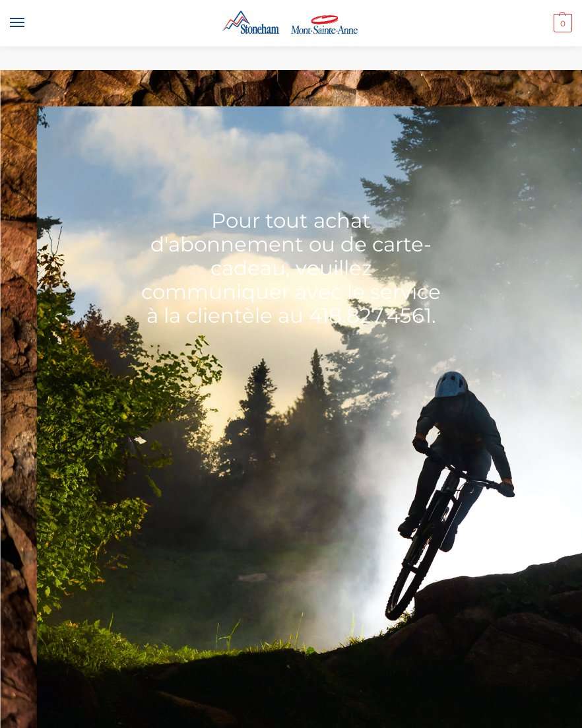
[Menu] (30, 23)
